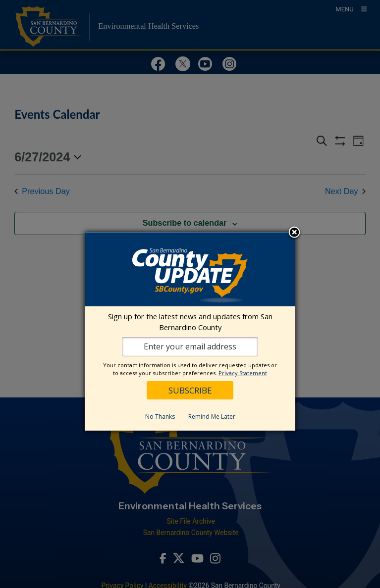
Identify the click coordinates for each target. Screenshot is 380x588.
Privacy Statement (243, 373)
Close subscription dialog (294, 233)
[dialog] (190, 331)
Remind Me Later (212, 416)
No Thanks (160, 416)
